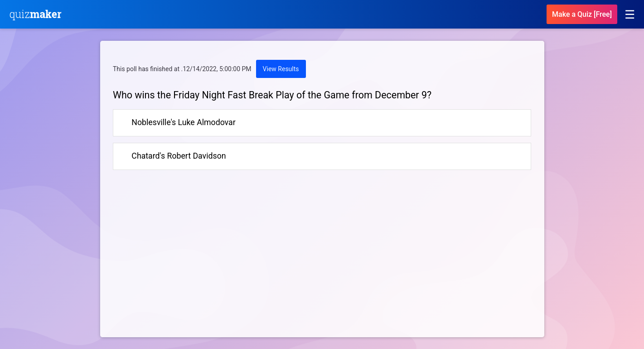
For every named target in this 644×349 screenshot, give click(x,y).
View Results (281, 69)
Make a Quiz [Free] (582, 14)
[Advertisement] (189, 261)
